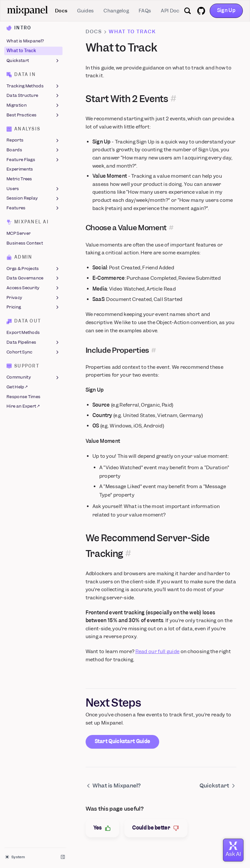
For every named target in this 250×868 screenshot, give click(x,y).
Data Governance (33, 278)
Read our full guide (158, 651)
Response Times (23, 397)
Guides (85, 11)
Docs (61, 11)
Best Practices (33, 115)
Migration (33, 105)
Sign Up (226, 10)
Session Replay (33, 199)
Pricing (33, 307)
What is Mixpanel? (25, 41)
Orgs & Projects (33, 269)
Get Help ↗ (17, 387)
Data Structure (33, 96)
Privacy (33, 298)
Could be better (156, 828)
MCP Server (19, 233)
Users (33, 189)
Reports (33, 141)
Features (33, 208)
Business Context (25, 243)
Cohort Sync (33, 352)
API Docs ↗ (173, 11)
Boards (33, 150)
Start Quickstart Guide (123, 741)
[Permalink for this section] (173, 99)
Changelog (116, 11)
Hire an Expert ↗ (23, 406)
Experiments (20, 169)
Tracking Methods (33, 86)
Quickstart (33, 61)
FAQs (145, 11)
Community (33, 378)
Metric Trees (19, 179)
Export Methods (23, 333)
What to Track (21, 51)
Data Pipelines (33, 342)
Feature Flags (33, 160)
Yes (103, 828)
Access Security (33, 288)
